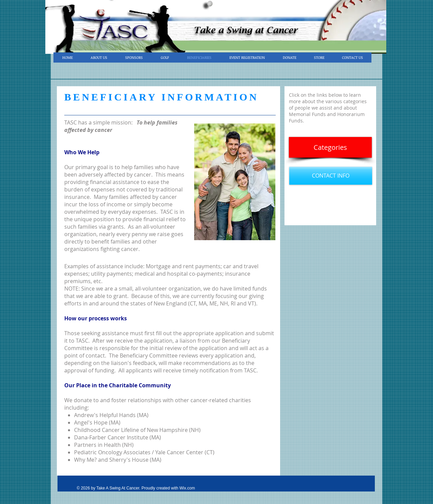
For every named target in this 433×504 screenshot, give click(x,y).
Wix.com (187, 488)
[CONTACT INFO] (331, 176)
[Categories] (330, 147)
